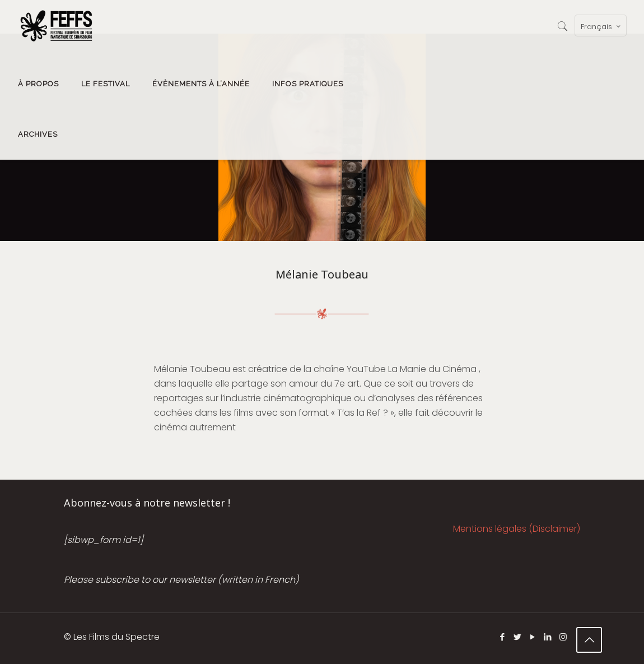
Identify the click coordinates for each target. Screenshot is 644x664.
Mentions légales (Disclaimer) (517, 529)
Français (602, 26)
